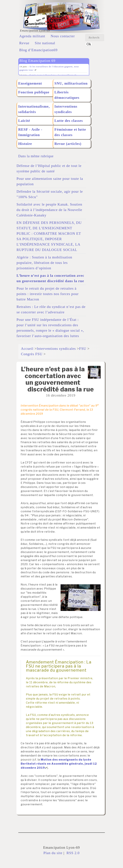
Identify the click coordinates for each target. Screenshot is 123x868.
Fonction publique (34, 92)
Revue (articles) (68, 144)
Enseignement (30, 83)
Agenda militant (32, 36)
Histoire (25, 144)
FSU (83, 349)
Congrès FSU (32, 354)
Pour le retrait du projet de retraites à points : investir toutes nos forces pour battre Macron (48, 294)
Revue (24, 43)
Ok (89, 44)
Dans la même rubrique (36, 156)
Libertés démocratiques (67, 95)
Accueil (27, 349)
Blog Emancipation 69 (37, 61)
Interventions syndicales (66, 109)
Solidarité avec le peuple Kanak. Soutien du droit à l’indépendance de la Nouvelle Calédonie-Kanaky (49, 210)
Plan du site (53, 853)
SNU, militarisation (71, 83)
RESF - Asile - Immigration (30, 132)
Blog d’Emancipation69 (38, 50)
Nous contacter (63, 36)
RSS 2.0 (73, 853)
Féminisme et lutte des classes (70, 132)
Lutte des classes (69, 121)
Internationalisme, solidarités (34, 109)
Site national (45, 43)
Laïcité (24, 121)
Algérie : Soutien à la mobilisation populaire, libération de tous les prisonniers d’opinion (44, 263)
